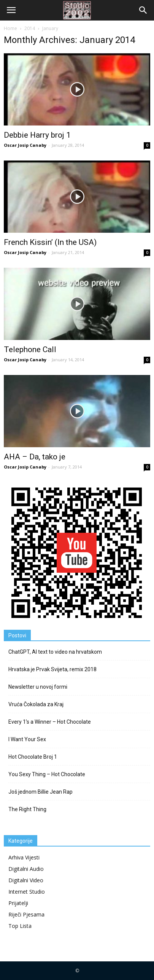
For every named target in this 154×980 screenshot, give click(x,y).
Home (10, 28)
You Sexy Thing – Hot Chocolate (47, 774)
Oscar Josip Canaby (25, 145)
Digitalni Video (26, 880)
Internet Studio (27, 892)
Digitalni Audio (26, 869)
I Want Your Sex (27, 739)
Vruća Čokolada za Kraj (36, 704)
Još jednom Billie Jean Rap (40, 792)
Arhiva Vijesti (24, 857)
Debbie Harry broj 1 (37, 135)
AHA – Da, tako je (35, 457)
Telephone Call (30, 349)
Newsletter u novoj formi (38, 687)
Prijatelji (18, 903)
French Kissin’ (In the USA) (50, 242)
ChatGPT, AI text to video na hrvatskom (55, 652)
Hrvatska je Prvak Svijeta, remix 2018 (52, 669)
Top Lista (20, 926)
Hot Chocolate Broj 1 (33, 757)
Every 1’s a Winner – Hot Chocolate (50, 722)
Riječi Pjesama (26, 914)
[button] (143, 10)
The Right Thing (27, 809)
